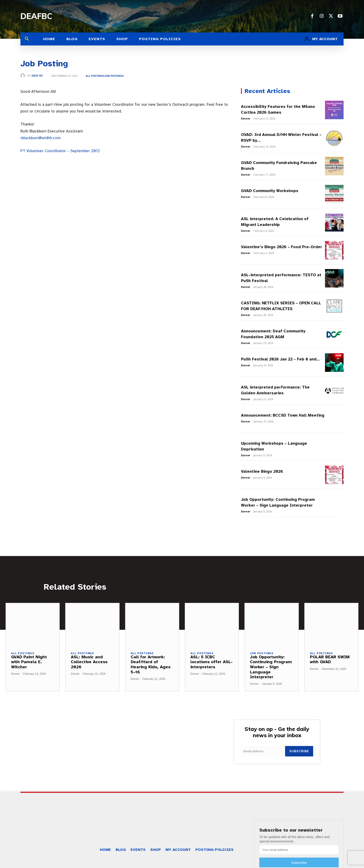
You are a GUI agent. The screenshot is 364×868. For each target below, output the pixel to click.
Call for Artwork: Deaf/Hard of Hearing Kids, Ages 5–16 (151, 664)
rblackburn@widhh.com (41, 138)
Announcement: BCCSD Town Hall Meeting (283, 415)
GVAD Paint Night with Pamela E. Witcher (29, 662)
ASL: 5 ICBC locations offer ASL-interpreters (211, 662)
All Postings (95, 76)
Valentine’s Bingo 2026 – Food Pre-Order (281, 247)
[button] (27, 39)
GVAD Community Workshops (270, 191)
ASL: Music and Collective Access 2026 (89, 662)
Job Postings (114, 76)
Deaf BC (37, 76)
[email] (263, 751)
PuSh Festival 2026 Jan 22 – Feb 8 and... (280, 359)
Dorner (246, 118)
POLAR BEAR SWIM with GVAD (330, 659)
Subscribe (299, 751)
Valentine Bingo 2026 (262, 471)
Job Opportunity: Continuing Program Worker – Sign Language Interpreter (271, 667)
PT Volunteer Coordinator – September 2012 (60, 151)
